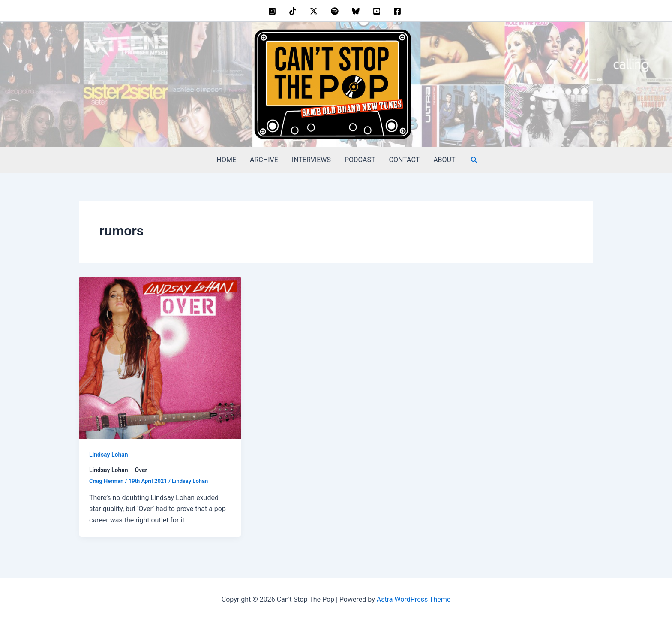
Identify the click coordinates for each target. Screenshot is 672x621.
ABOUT (444, 160)
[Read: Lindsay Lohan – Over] (160, 357)
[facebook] (399, 11)
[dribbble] (336, 11)
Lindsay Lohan (109, 455)
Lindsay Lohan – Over (118, 470)
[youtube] (378, 11)
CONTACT (405, 160)
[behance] (294, 11)
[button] (474, 160)
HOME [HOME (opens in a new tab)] (226, 160)
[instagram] (273, 11)
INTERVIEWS (311, 160)
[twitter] (315, 11)
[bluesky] (357, 11)
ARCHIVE (264, 160)
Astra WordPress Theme (414, 599)
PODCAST (360, 160)
